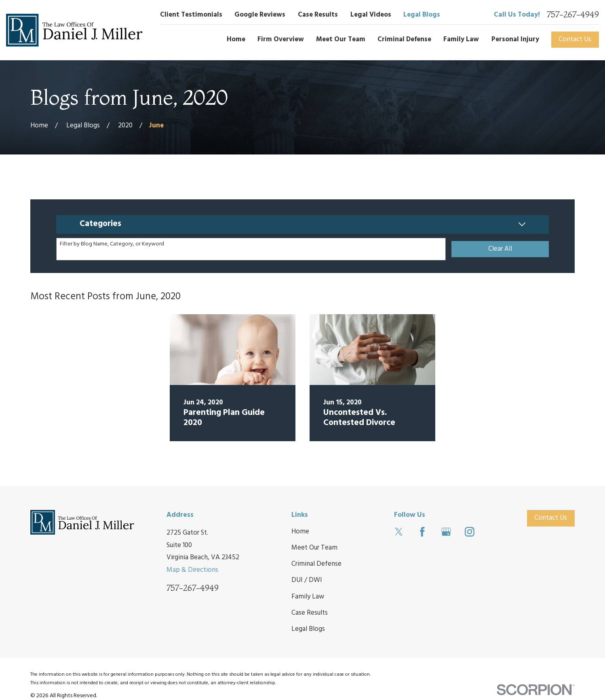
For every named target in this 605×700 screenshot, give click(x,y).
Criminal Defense (316, 564)
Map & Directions (192, 570)
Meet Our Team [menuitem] (341, 39)
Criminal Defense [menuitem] (404, 39)
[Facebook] (422, 532)
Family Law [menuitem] (461, 39)
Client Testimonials (191, 15)
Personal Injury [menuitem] (515, 39)
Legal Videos (371, 15)
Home (300, 532)
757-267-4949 (573, 15)
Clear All (500, 249)
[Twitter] (399, 532)
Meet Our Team (314, 548)
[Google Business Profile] (446, 532)
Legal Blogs (422, 15)
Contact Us (575, 39)
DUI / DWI (307, 580)
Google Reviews (260, 15)
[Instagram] (470, 532)
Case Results (318, 15)
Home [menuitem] (236, 39)
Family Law (308, 597)
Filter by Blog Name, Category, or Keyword (112, 244)
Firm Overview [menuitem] (281, 39)
